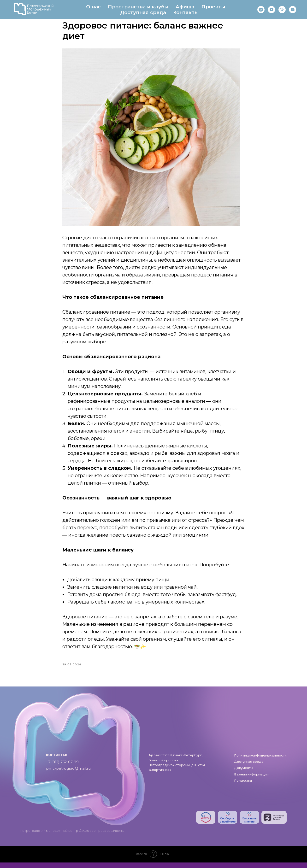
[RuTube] (272, 10)
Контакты (186, 12)
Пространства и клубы (138, 7)
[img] (206, 823)
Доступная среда (143, 12)
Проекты (213, 7)
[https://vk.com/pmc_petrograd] (261, 10)
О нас (93, 7)
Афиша (185, 7)
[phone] (282, 10)
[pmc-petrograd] (293, 10)
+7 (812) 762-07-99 (62, 767)
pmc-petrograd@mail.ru (68, 774)
